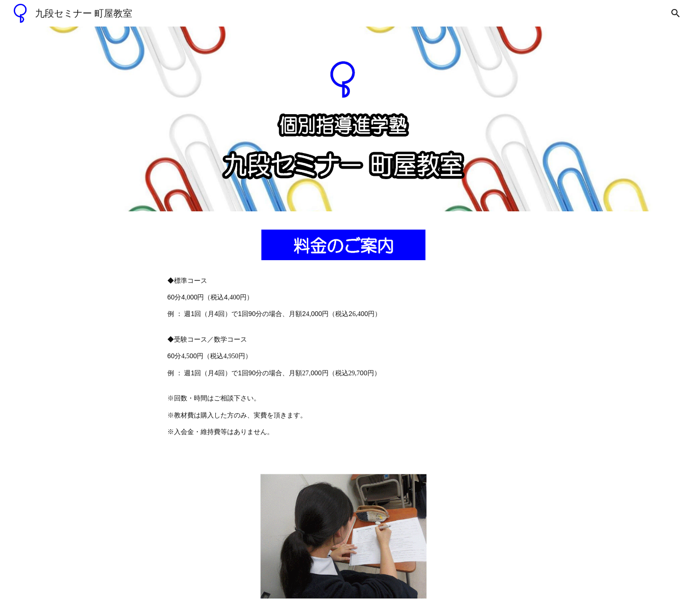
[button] (676, 13)
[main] (344, 356)
